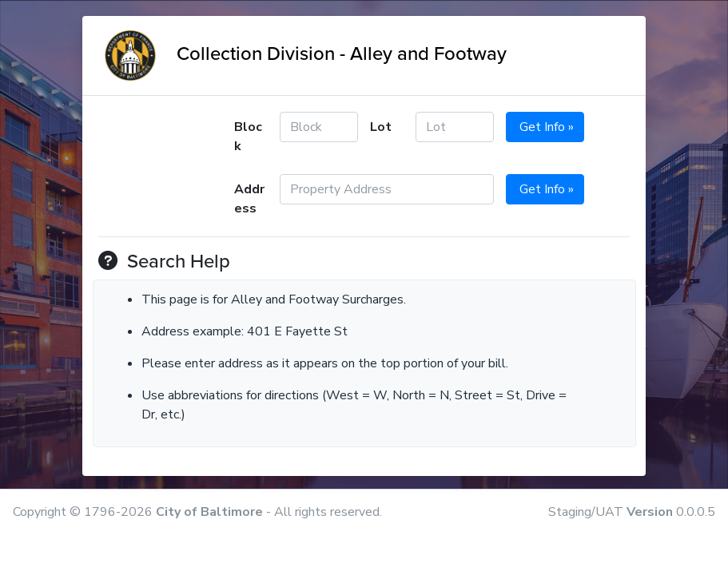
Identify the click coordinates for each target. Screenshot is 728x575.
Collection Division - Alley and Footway (302, 54)
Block (248, 137)
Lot (381, 127)
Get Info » (545, 127)
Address (249, 199)
